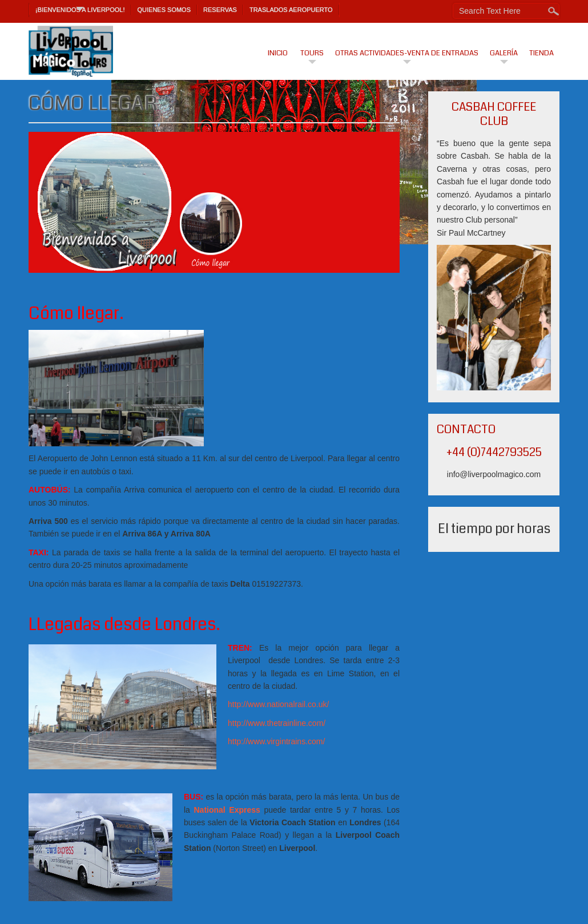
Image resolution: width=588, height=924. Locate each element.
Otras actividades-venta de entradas (407, 53)
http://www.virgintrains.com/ (276, 741)
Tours (312, 53)
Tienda (541, 53)
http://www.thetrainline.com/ (277, 723)
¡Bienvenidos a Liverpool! (80, 10)
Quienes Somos (164, 10)
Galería (504, 53)
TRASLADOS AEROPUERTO (291, 10)
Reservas (220, 10)
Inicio (278, 53)
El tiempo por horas (494, 529)
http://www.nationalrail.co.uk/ (278, 704)
